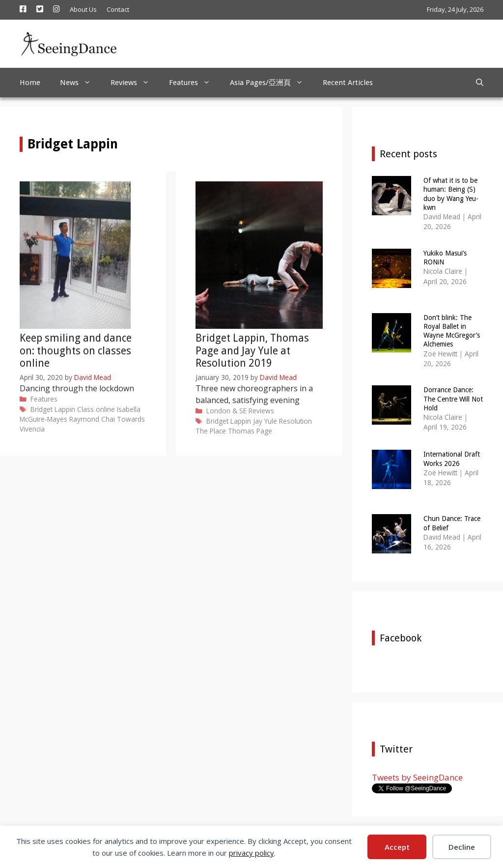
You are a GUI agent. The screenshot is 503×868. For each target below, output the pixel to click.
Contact (118, 9)
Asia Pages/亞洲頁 (271, 83)
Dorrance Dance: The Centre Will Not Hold (453, 399)
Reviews (135, 83)
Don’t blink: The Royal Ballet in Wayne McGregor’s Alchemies (452, 331)
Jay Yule (265, 421)
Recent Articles (348, 83)
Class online (96, 409)
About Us (83, 9)
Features (195, 83)
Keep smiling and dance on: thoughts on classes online (76, 350)
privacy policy (251, 853)
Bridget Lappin (53, 409)
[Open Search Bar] (480, 83)
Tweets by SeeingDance (417, 777)
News (80, 83)
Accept (397, 847)
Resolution (295, 421)
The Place (211, 431)
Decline (462, 847)
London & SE (226, 411)
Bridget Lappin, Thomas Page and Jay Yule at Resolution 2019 (252, 350)
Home (30, 83)
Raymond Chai (92, 419)
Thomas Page (250, 431)
